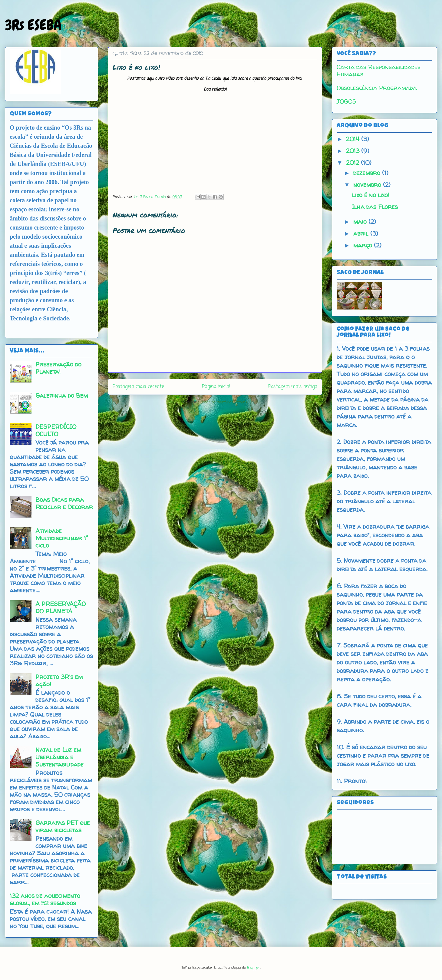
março (364, 245)
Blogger (254, 968)
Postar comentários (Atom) (223, 402)
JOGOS (346, 101)
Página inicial (216, 387)
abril (362, 233)
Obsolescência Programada (377, 88)
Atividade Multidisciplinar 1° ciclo (62, 538)
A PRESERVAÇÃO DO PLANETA (61, 607)
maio (361, 222)
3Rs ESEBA (33, 25)
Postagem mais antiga (293, 387)
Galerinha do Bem (62, 395)
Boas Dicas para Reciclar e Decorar (64, 503)
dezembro (368, 173)
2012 (353, 162)
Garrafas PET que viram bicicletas (63, 826)
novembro (368, 185)
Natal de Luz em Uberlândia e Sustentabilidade (59, 757)
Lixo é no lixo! (371, 195)
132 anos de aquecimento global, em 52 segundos (45, 899)
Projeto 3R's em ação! (59, 680)
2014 (354, 139)
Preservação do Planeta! (58, 368)
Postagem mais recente (138, 387)
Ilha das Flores (375, 207)
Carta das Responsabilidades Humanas (379, 70)
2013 (354, 151)
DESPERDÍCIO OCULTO (56, 430)
